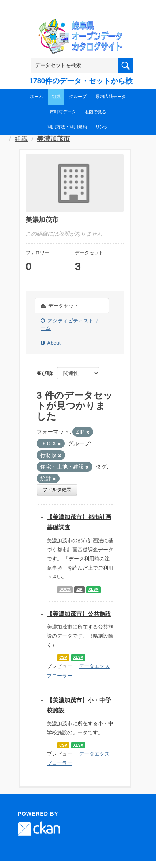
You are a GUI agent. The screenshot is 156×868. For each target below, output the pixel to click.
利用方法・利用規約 (67, 127)
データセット (60, 306)
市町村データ (63, 112)
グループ (78, 97)
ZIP (79, 590)
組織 (56, 97)
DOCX (65, 590)
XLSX (93, 590)
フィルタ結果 (57, 490)
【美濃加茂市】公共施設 (79, 614)
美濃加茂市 (53, 139)
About (51, 343)
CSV (63, 657)
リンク (102, 127)
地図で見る (95, 112)
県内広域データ (111, 97)
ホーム (37, 97)
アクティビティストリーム (70, 324)
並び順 (44, 373)
